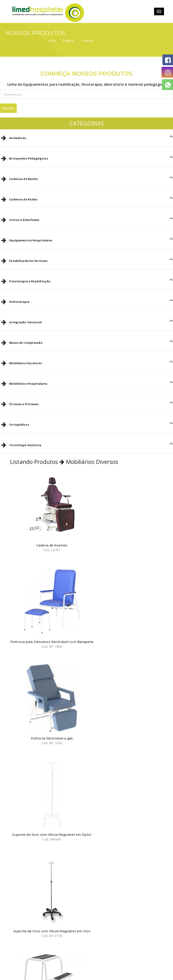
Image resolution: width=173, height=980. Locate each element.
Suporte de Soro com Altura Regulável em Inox (47, 704)
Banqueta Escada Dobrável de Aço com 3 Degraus (126, 704)
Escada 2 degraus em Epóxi (47, 789)
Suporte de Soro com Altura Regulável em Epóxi (126, 617)
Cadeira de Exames (47, 528)
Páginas (142, 34)
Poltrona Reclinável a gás (47, 615)
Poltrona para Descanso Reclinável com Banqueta (126, 530)
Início (126, 34)
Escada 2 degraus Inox (126, 789)
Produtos (161, 34)
